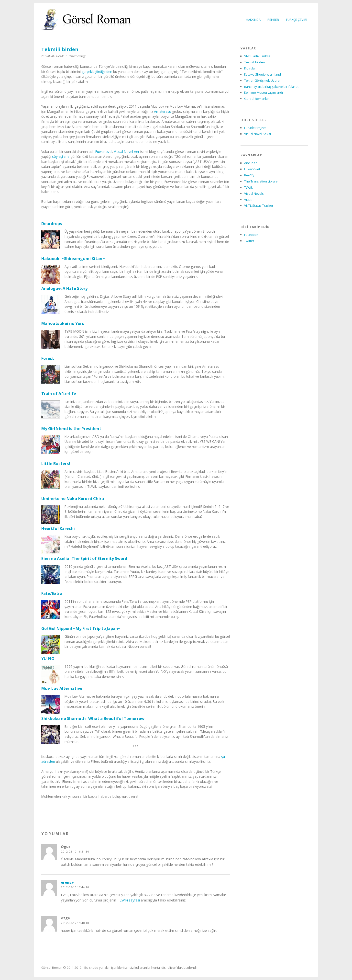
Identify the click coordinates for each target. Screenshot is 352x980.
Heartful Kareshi (58, 528)
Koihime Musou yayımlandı (264, 92)
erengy (67, 882)
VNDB (248, 200)
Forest (48, 358)
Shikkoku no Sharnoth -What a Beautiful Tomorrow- (94, 718)
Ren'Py (249, 175)
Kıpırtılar (250, 68)
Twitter (249, 241)
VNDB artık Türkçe (257, 56)
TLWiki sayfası (128, 900)
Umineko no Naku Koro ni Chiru (73, 498)
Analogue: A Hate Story (64, 288)
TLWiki (249, 187)
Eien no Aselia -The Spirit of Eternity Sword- (85, 558)
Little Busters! (56, 463)
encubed (251, 163)
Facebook (251, 235)
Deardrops (52, 223)
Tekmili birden (60, 49)
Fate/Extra (52, 593)
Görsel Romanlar (257, 99)
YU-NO (48, 658)
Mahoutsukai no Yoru (63, 323)
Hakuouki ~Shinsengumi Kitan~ (73, 258)
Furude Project (255, 128)
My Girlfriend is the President (71, 428)
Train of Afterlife (59, 393)
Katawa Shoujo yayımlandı (263, 74)
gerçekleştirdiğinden (97, 72)
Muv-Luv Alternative (62, 688)
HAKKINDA (253, 20)
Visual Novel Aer (127, 152)
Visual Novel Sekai (258, 134)
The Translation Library (261, 181)
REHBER (273, 20)
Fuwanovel (104, 152)
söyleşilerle (61, 156)
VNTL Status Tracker (259, 205)
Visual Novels (254, 194)
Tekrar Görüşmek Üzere (262, 80)
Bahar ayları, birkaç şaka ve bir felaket (271, 87)
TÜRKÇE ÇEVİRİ (297, 20)
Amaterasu (163, 111)
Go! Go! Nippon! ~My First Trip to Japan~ (81, 628)
